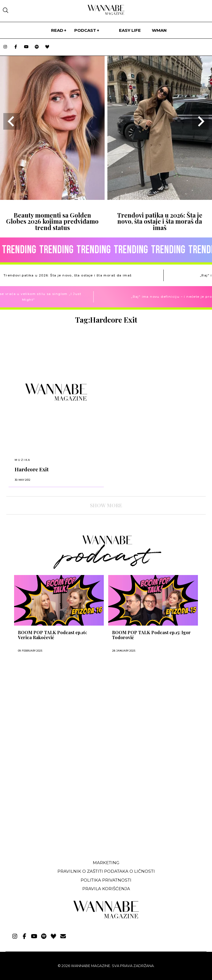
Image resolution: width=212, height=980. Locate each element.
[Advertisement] (48, 814)
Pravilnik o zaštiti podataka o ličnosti (106, 871)
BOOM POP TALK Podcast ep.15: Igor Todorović (151, 635)
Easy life (130, 30)
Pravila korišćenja (106, 889)
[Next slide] (200, 121)
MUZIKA (23, 460)
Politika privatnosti (106, 880)
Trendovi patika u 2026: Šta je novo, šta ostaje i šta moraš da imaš (160, 221)
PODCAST (85, 30)
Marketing (106, 863)
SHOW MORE (106, 505)
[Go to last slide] (12, 121)
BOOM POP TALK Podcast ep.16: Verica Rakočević (52, 635)
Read (57, 30)
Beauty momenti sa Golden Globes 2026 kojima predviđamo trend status (52, 221)
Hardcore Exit (32, 469)
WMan (159, 30)
